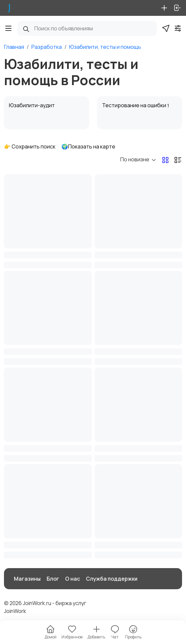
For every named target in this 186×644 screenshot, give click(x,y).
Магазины (27, 579)
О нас (73, 579)
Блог (53, 579)
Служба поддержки (112, 579)
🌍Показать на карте (88, 146)
